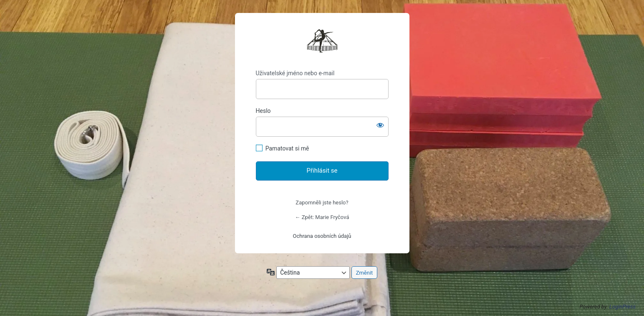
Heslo (263, 111)
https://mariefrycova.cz (322, 41)
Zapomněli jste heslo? (322, 203)
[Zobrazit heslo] (380, 125)
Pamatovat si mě (287, 148)
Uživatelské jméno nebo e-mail (295, 73)
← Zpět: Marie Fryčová (322, 217)
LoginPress (623, 307)
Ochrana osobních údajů (322, 236)
